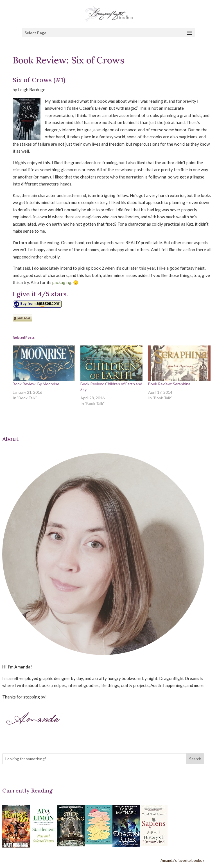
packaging (62, 282)
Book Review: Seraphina (169, 384)
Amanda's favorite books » (182, 860)
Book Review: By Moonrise (36, 384)
